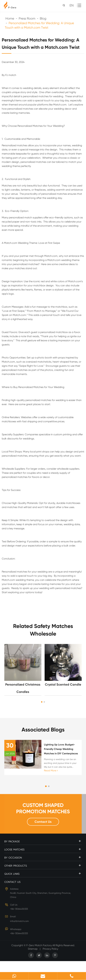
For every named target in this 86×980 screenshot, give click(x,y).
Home (10, 19)
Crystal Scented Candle (63, 684)
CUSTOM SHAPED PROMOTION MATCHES (43, 808)
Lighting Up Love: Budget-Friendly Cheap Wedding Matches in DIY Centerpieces (61, 749)
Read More (51, 771)
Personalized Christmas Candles (23, 688)
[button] (42, 702)
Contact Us (43, 822)
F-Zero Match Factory (39, 945)
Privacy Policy (50, 949)
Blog (43, 19)
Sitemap (33, 949)
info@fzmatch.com (19, 921)
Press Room (27, 19)
